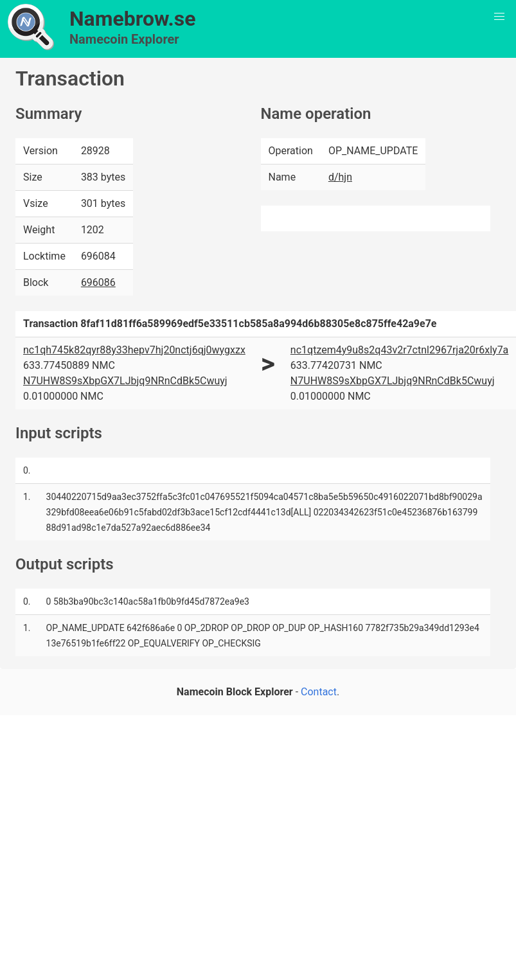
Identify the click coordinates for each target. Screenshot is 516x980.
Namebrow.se (133, 19)
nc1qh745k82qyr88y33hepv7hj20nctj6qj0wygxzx (134, 350)
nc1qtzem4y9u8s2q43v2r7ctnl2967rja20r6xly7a (399, 350)
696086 (98, 282)
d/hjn (340, 177)
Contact (319, 692)
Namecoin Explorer (124, 39)
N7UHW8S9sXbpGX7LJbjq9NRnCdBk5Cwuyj (125, 381)
